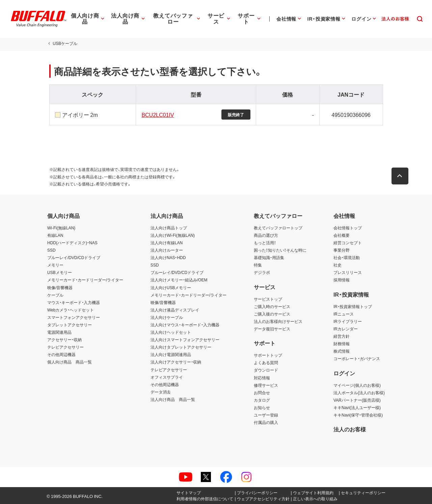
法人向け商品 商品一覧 (173, 399)
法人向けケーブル (167, 317)
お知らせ (262, 407)
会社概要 (342, 235)
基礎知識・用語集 (269, 257)
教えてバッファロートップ (278, 228)
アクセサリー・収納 (64, 339)
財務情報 (342, 344)
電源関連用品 (59, 332)
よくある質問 (266, 362)
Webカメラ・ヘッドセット (71, 310)
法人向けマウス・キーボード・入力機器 (185, 325)
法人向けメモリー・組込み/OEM (179, 280)
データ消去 (161, 392)
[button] (402, 176)
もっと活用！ (265, 243)
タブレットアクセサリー (70, 325)
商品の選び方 (266, 235)
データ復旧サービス (272, 329)
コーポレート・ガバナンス (357, 358)
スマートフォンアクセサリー (74, 317)
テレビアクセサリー (65, 347)
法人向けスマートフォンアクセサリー (185, 339)
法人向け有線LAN (167, 243)
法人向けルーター (167, 250)
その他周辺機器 (61, 354)
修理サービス (266, 385)
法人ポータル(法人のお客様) (359, 393)
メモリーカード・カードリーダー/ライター (85, 280)
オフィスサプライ (167, 377)
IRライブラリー (348, 321)
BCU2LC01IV (157, 115)
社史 (337, 265)
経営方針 (342, 336)
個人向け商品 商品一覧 (70, 362)
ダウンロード (266, 370)
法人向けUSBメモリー (171, 287)
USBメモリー (60, 272)
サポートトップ (268, 355)
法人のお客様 (350, 429)
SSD (51, 250)
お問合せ (262, 393)
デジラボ (262, 272)
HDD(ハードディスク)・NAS (72, 243)
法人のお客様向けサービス (278, 321)
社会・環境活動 (347, 257)
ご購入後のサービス (272, 314)
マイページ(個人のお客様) (357, 385)
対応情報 (262, 378)
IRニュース (344, 314)
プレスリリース (348, 272)
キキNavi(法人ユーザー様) (357, 407)
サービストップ (268, 299)
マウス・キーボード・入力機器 (74, 302)
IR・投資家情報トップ (353, 306)
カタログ (262, 400)
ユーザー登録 (266, 415)
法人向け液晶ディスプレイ (175, 310)
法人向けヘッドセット (171, 332)
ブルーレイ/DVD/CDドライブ (74, 257)
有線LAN (55, 235)
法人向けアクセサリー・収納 (176, 362)
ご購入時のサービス (272, 306)
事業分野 (342, 250)
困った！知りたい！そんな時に (280, 250)
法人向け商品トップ (169, 228)
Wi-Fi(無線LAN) (61, 228)
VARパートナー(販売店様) (357, 400)
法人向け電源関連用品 (171, 354)
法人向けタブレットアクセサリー (181, 347)
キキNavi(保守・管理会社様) (358, 415)
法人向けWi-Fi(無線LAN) (173, 235)
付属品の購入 (266, 422)
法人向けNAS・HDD (168, 257)
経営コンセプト (348, 243)
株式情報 (342, 351)
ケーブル (55, 295)
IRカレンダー (346, 329)
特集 (258, 265)
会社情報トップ (348, 228)
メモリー (55, 265)
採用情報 (342, 280)
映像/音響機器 (60, 287)
